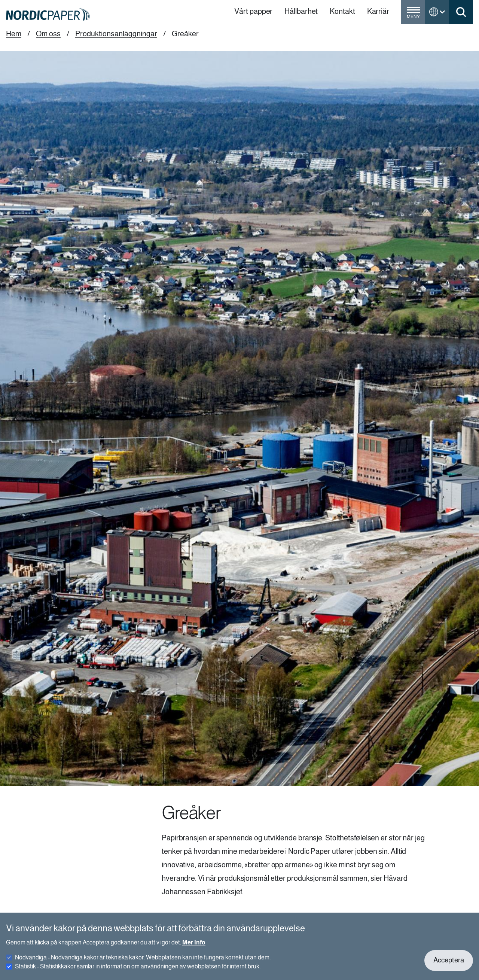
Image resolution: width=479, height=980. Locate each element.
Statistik (138, 970)
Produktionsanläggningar (116, 34)
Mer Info (194, 946)
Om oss (48, 34)
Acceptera (449, 964)
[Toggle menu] (413, 15)
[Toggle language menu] (437, 12)
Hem (14, 34)
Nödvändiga (143, 961)
